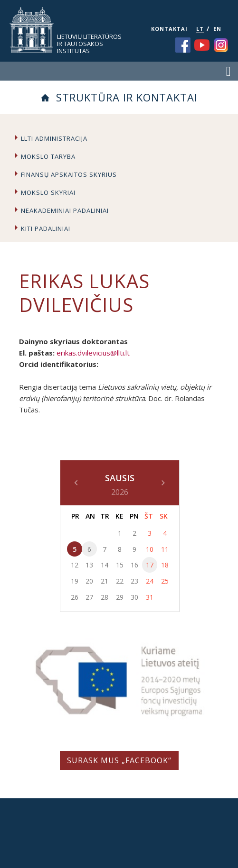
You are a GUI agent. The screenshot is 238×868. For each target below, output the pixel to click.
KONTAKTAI (169, 29)
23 (134, 581)
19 (75, 581)
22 (120, 581)
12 (75, 565)
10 (150, 549)
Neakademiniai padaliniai (65, 210)
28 (105, 597)
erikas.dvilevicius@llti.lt (93, 353)
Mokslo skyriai (48, 192)
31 (150, 597)
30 (134, 597)
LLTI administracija (54, 138)
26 (75, 597)
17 (150, 565)
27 (89, 597)
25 (165, 581)
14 (105, 565)
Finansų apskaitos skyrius (69, 174)
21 (105, 581)
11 (165, 549)
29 (120, 597)
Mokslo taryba (48, 156)
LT (200, 29)
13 (89, 565)
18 (165, 565)
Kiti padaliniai (46, 228)
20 (89, 581)
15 (120, 565)
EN (217, 29)
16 (134, 565)
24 (150, 581)
